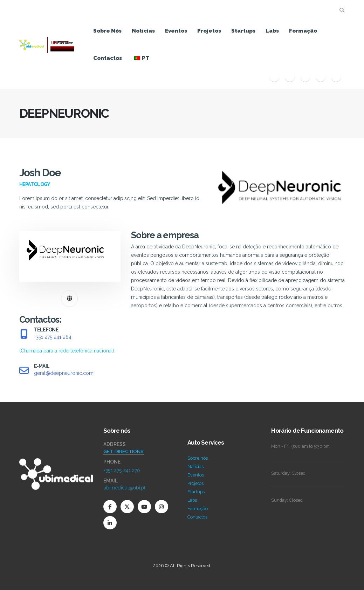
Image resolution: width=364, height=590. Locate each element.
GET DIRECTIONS (123, 451)
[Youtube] (305, 77)
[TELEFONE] (70, 341)
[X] (290, 77)
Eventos (176, 31)
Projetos (209, 31)
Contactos (108, 58)
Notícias (143, 31)
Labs (272, 31)
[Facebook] (274, 77)
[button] (342, 10)
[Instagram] (321, 77)
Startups (243, 31)
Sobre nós (107, 31)
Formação (303, 31)
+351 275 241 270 (122, 470)
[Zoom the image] (56, 462)
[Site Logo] (47, 45)
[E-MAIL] (70, 370)
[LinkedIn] (336, 77)
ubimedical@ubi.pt (124, 488)
